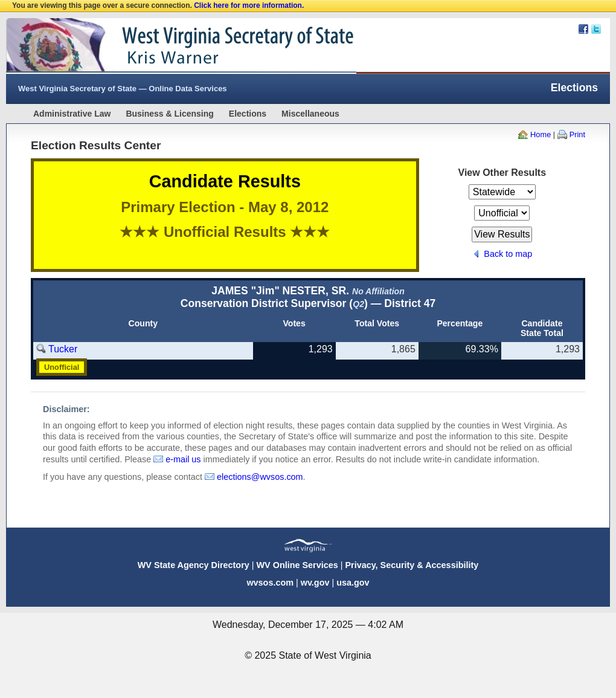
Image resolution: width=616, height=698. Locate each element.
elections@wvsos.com (260, 477)
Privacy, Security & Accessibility (412, 565)
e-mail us (183, 459)
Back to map (508, 254)
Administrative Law (72, 114)
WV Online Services (297, 565)
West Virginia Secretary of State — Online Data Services (123, 89)
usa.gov (353, 583)
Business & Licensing (169, 114)
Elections (248, 114)
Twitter (596, 29)
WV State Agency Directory (194, 565)
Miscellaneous (310, 114)
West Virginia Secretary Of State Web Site (162, 46)
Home (541, 134)
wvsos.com (270, 583)
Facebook (583, 29)
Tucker (63, 349)
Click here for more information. (249, 5)
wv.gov (315, 583)
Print (577, 134)
